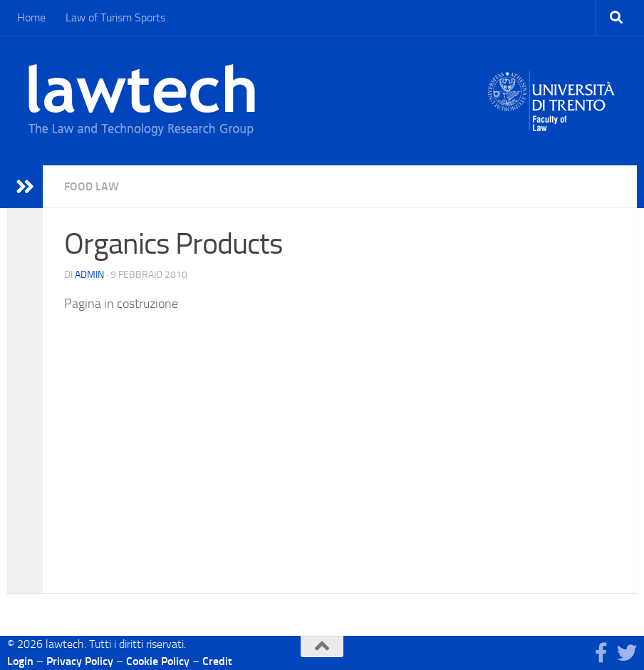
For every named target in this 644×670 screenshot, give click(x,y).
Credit (217, 661)
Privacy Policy (80, 661)
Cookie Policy (158, 661)
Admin (89, 275)
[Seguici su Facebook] (601, 653)
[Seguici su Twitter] (627, 653)
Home (31, 17)
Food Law (92, 186)
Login (20, 661)
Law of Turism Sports (115, 17)
